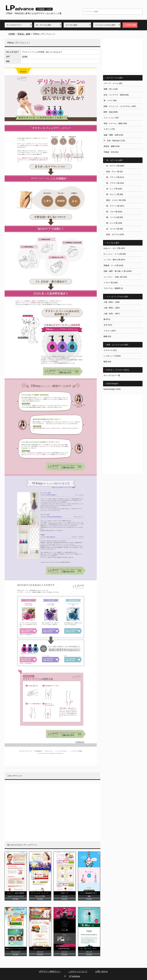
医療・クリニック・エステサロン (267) (120, 106)
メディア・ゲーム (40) (113, 83)
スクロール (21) (110, 350)
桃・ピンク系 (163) (114, 223)
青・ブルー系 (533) (114, 212)
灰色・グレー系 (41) (115, 172)
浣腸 (89, 896)
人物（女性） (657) (112, 314)
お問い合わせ (102, 971)
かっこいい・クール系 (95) (115, 254)
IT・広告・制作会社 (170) (114, 141)
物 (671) (107, 319)
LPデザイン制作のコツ (50, 971)
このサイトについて (78, 971)
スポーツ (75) (109, 129)
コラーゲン (65, 896)
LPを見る (16, 899)
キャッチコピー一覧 (112, 375)
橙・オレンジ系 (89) (115, 194)
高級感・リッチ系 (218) (113, 265)
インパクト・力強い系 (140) (115, 277)
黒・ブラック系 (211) (115, 177)
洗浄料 (25, 57)
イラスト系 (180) (111, 283)
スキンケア (39, 896)
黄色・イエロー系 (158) (116, 200)
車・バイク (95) (110, 100)
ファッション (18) (111, 118)
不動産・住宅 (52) (111, 152)
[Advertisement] (53, 813)
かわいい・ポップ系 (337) (114, 248)
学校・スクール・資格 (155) (115, 123)
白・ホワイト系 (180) (115, 166)
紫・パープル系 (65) (115, 217)
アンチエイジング (18, 896)
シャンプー (65, 952)
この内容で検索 (130, 25)
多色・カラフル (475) (115, 234)
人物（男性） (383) (112, 308)
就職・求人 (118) (111, 89)
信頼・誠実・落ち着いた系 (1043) (118, 271)
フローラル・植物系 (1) (113, 288)
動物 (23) (107, 336)
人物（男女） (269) (112, 302)
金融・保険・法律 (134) (113, 135)
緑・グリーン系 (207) (115, 206)
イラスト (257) (110, 331)
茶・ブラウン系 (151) (115, 183)
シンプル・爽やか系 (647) (114, 260)
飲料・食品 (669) (111, 112)
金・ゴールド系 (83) (115, 229)
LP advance (75, 976)
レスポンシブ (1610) (112, 356)
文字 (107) (108, 325)
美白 (44, 896)
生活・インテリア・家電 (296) (116, 95)
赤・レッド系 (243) (114, 189)
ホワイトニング (16, 952)
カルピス (10, 896)
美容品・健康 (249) (112, 146)
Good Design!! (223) (112, 389)
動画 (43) (107, 362)
